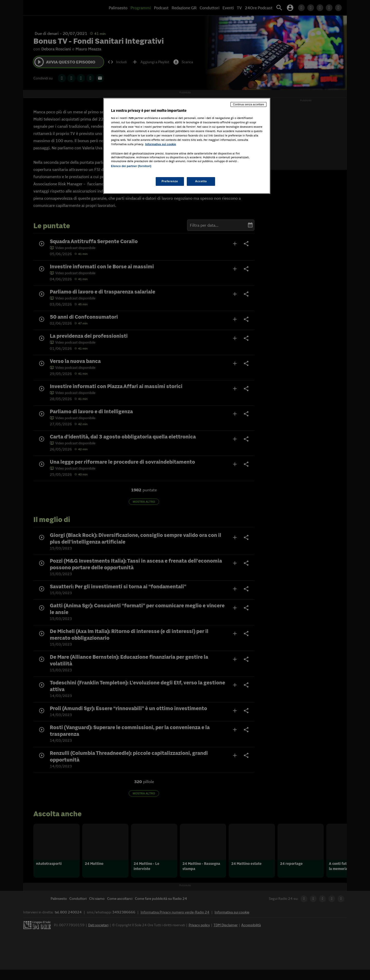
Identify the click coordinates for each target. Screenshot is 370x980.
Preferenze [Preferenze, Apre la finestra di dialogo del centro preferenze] (170, 181)
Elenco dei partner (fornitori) (131, 166)
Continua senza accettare (248, 104)
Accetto (201, 181)
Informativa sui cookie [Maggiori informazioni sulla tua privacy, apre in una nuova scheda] (161, 144)
